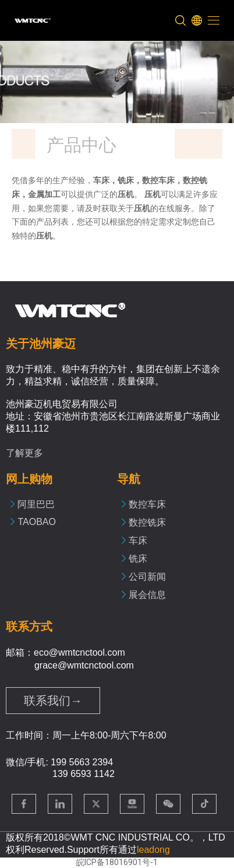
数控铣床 (147, 522)
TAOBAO (37, 522)
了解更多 (24, 453)
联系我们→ (53, 701)
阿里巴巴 (36, 504)
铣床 (138, 559)
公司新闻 (147, 577)
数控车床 (147, 504)
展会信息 (147, 595)
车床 (138, 540)
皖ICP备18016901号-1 (117, 862)
